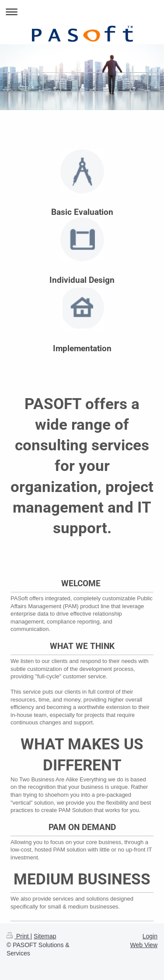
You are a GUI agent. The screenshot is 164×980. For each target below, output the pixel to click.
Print (19, 936)
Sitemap (45, 936)
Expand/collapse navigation (82, 12)
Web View (144, 945)
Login (150, 936)
